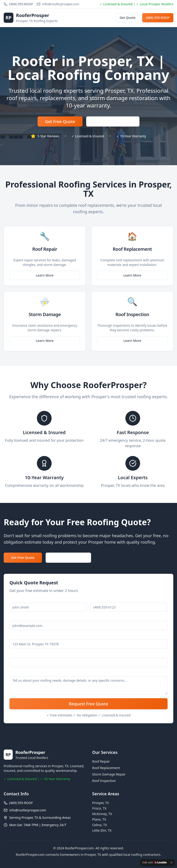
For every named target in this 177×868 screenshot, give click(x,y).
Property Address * (24, 637)
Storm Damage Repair (109, 774)
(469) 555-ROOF (158, 18)
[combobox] (88, 662)
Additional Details (23, 673)
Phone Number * (103, 600)
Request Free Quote (89, 704)
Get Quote (128, 18)
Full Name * (19, 600)
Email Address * (22, 618)
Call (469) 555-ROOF (68, 558)
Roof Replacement (106, 768)
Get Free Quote (60, 121)
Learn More (45, 275)
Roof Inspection (104, 781)
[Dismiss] (171, 862)
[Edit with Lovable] (155, 862)
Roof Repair (101, 761)
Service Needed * (23, 655)
